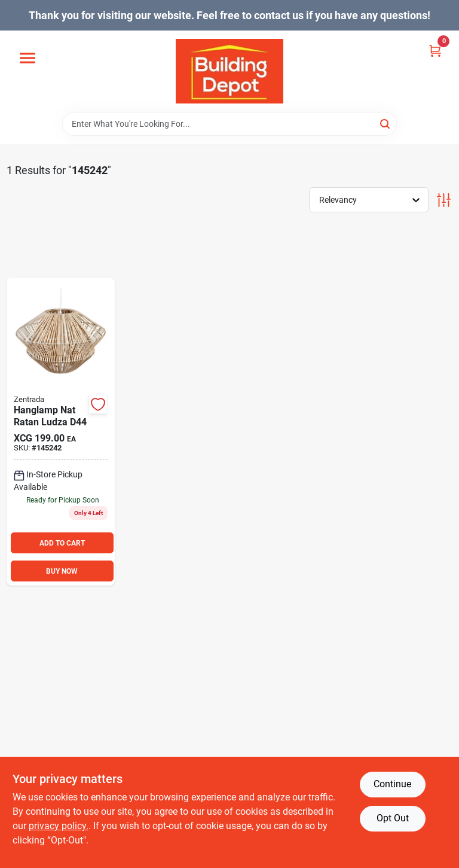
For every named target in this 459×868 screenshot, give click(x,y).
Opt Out (393, 818)
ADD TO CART (62, 543)
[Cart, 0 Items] (435, 50)
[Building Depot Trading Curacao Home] (229, 71)
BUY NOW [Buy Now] (62, 571)
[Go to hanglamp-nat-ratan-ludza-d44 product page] (61, 432)
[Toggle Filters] (444, 200)
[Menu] (27, 59)
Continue (392, 784)
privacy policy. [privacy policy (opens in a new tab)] (59, 826)
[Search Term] (229, 124)
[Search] (386, 123)
